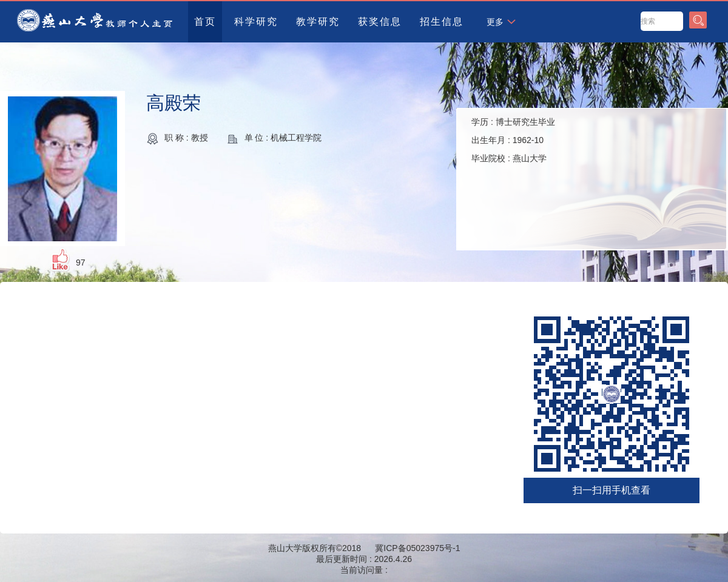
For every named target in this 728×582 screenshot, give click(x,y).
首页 (205, 22)
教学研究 (318, 22)
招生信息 (442, 22)
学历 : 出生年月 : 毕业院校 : (513, 140)
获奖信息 (380, 22)
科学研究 (256, 22)
